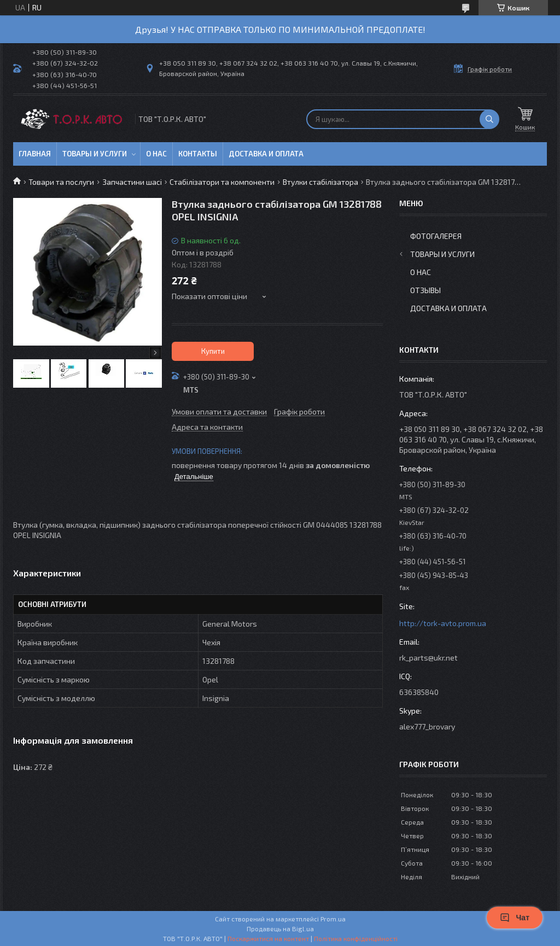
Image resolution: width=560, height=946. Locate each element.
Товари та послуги (61, 182)
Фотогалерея (436, 236)
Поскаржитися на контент (268, 938)
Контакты (198, 154)
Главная (35, 154)
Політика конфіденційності (356, 938)
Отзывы (425, 290)
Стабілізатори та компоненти (222, 182)
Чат (515, 918)
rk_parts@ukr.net (428, 658)
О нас (156, 154)
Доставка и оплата (266, 154)
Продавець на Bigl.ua (280, 929)
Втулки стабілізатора (320, 182)
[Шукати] (489, 119)
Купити (213, 351)
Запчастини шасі (132, 182)
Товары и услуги (95, 154)
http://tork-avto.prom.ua (443, 623)
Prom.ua (333, 919)
